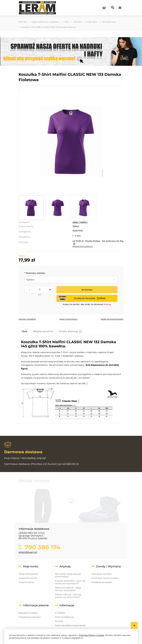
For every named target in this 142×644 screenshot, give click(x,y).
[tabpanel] (71, 380)
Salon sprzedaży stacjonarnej (70, 625)
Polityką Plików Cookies (92, 635)
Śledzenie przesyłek (102, 582)
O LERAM (60, 613)
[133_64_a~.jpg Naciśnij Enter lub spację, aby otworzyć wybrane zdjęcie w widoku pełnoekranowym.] (71, 141)
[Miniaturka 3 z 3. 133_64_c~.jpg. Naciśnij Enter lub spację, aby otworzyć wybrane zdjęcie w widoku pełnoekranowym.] (84, 208)
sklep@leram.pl (28, 552)
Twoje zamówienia (28, 574)
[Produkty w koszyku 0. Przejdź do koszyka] (104, 8)
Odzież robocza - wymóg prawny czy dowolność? (68, 596)
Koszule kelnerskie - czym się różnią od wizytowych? (70, 582)
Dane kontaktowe (64, 617)
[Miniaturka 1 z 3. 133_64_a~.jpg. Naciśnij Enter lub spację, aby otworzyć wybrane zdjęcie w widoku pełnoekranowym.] (31, 208)
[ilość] (40, 290)
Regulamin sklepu (28, 613)
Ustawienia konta (28, 578)
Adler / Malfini (80, 222)
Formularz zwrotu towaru (105, 578)
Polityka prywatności (30, 617)
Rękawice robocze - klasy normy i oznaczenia (68, 589)
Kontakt (59, 621)
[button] (27, 319)
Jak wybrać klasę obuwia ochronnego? (68, 575)
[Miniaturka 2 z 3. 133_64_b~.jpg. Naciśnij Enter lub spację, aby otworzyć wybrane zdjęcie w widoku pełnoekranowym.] (58, 208)
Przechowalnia (26, 582)
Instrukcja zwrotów (102, 574)
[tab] (24, 331)
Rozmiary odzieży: (35, 273)
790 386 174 (42, 547)
